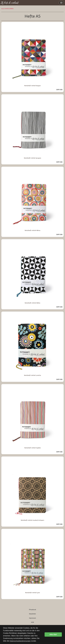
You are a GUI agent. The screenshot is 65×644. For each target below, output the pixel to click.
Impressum (32, 618)
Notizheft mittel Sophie (33, 448)
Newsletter (32, 614)
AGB (32, 622)
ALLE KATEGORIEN (7, 9)
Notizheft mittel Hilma (32, 230)
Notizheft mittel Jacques (33, 158)
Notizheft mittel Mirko (32, 303)
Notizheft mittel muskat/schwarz (32, 520)
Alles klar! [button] (53, 634)
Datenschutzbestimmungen (20, 641)
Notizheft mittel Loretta (32, 375)
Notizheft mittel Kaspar (32, 86)
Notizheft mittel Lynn (33, 593)
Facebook (32, 610)
